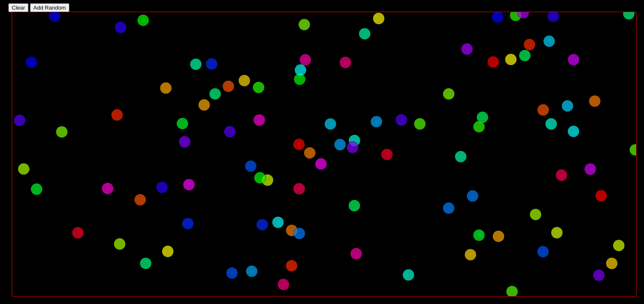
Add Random (50, 8)
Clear (18, 8)
